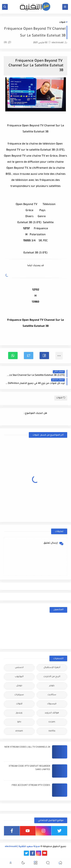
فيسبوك (52, 704)
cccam (52, 722)
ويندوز (19, 713)
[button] (44, 356)
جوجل (19, 686)
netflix (52, 731)
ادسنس (19, 668)
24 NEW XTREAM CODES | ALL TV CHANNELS (27, 747)
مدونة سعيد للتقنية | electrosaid (22, 847)
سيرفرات (19, 695)
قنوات (62, 22)
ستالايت (52, 695)
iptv (19, 722)
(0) (7, 43)
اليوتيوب (19, 677)
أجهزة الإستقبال (52, 668)
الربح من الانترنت (52, 677)
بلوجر (52, 686)
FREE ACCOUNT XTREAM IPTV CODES (31, 785)
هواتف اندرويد (52, 713)
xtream (19, 731)
